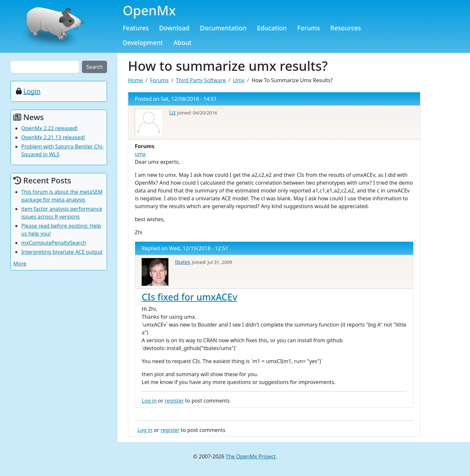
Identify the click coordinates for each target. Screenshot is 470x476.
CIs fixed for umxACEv (189, 297)
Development (143, 43)
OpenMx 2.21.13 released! (53, 137)
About (182, 43)
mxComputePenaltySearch (54, 243)
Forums (309, 28)
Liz (172, 113)
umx (140, 154)
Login (32, 91)
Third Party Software (201, 80)
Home (135, 80)
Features (136, 28)
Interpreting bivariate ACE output (62, 252)
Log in (149, 401)
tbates (183, 262)
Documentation (223, 28)
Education (272, 28)
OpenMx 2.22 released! (49, 128)
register (174, 401)
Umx (239, 80)
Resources (346, 28)
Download (174, 28)
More (20, 264)
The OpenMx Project (251, 456)
